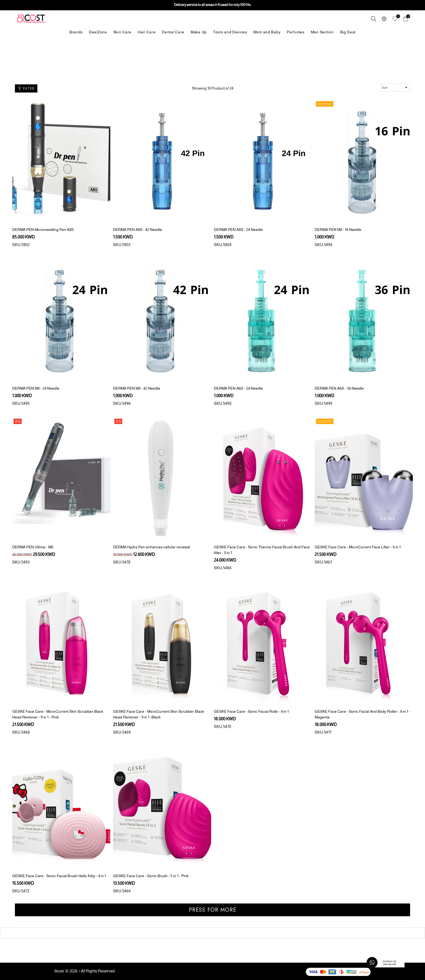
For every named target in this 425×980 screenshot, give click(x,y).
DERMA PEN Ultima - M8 (33, 547)
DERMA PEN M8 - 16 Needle (338, 230)
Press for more (213, 910)
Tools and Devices (230, 32)
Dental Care (173, 32)
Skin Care (122, 32)
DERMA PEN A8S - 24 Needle (238, 230)
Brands (76, 32)
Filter (26, 88)
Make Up (199, 32)
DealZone (98, 32)
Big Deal (348, 32)
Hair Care (147, 32)
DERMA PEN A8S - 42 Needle (138, 230)
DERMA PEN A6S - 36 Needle (339, 388)
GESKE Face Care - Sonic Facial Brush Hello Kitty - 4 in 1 (59, 876)
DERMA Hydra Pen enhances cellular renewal (152, 547)
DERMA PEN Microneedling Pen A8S (43, 230)
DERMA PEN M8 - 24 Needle (36, 388)
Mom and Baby (267, 32)
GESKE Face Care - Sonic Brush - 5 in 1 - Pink (151, 876)
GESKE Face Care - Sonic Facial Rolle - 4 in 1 (251, 711)
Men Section (322, 32)
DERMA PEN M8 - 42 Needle (137, 388)
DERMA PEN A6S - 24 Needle (238, 388)
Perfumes (296, 32)
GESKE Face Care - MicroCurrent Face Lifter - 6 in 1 (358, 547)
